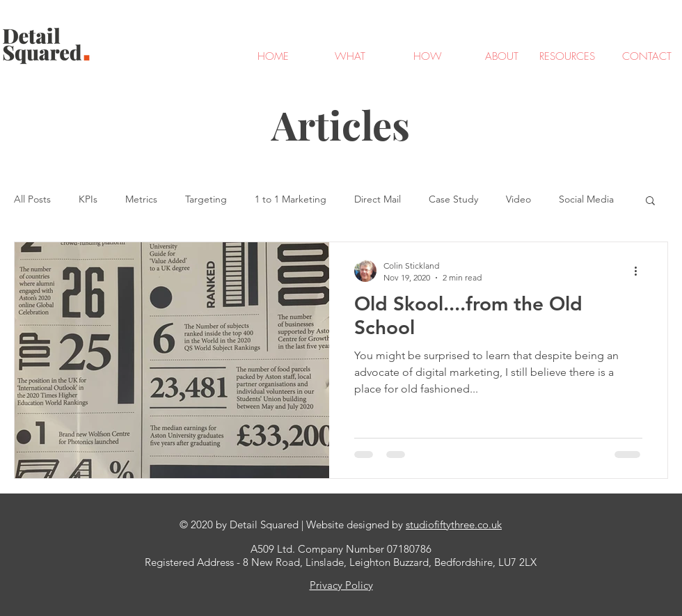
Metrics (141, 199)
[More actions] (640, 271)
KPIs (88, 199)
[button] (650, 202)
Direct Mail (378, 199)
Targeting (206, 199)
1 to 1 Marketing (291, 199)
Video (518, 199)
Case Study (453, 199)
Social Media (586, 199)
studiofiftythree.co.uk (454, 524)
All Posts (32, 199)
